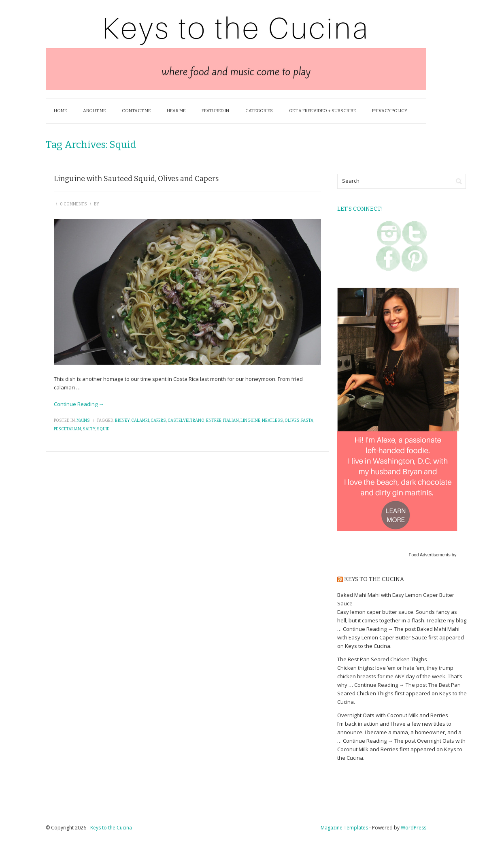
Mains (83, 421)
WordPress (414, 828)
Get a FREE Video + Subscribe (322, 111)
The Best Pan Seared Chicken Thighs (382, 659)
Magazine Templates (344, 828)
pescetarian (67, 429)
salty (89, 429)
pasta (307, 421)
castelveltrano (186, 421)
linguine (250, 421)
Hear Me (176, 111)
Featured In (215, 111)
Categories (259, 111)
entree (214, 421)
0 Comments (73, 204)
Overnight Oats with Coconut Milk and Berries (393, 715)
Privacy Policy (390, 111)
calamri (140, 421)
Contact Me (136, 111)
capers (158, 421)
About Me (94, 111)
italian (231, 421)
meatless (272, 421)
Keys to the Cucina (374, 579)
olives (292, 421)
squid (103, 429)
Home (60, 111)
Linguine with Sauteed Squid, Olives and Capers (136, 179)
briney (122, 421)
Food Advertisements (429, 555)
